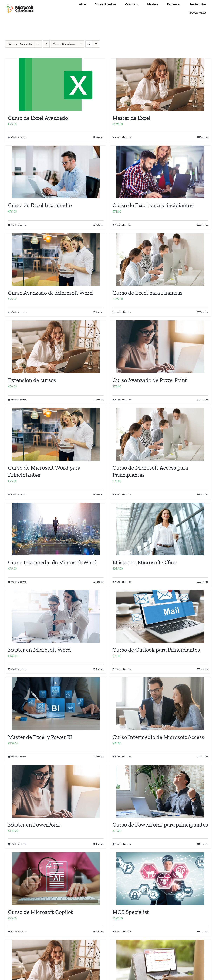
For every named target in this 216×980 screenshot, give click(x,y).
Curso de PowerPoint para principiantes (160, 825)
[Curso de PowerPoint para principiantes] (160, 791)
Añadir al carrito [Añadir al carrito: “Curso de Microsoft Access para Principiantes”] (123, 494)
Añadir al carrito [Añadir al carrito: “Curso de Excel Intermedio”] (18, 225)
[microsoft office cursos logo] (20, 6)
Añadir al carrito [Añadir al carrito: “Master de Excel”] (123, 137)
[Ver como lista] (96, 44)
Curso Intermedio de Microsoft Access (158, 737)
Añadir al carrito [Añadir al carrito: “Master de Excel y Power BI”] (18, 757)
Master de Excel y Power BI (40, 737)
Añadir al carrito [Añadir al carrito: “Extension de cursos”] (18, 400)
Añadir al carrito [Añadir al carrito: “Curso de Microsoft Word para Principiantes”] (18, 494)
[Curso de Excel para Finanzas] (160, 259)
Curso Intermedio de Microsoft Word (52, 562)
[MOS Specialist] (160, 879)
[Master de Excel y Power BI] (56, 704)
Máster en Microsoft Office (144, 562)
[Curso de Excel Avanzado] (56, 85)
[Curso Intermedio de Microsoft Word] (56, 529)
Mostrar (64, 44)
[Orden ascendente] (46, 44)
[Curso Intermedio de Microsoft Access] (160, 704)
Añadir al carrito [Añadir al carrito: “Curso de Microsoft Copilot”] (18, 931)
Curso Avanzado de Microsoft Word (50, 293)
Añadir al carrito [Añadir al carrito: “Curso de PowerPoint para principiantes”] (123, 844)
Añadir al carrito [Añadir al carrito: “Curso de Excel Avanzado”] (18, 137)
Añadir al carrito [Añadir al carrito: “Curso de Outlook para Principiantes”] (123, 669)
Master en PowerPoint (34, 825)
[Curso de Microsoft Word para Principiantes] (56, 434)
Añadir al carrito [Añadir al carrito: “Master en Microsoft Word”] (18, 669)
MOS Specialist (131, 912)
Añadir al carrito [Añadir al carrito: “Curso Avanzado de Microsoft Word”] (18, 312)
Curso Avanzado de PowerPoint (150, 380)
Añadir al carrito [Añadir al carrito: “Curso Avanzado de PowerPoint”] (123, 400)
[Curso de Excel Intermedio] (56, 172)
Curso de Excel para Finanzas (148, 293)
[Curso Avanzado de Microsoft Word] (56, 259)
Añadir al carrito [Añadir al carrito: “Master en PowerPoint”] (18, 844)
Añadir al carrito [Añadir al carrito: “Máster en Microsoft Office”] (123, 582)
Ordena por (20, 44)
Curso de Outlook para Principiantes (156, 650)
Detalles (99, 137)
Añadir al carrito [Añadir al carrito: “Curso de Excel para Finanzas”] (123, 312)
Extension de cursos (32, 380)
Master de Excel (131, 118)
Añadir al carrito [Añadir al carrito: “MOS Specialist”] (123, 931)
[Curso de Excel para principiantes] (160, 172)
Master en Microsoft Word (39, 650)
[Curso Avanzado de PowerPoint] (160, 347)
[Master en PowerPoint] (56, 791)
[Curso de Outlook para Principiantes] (160, 616)
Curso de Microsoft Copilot (40, 912)
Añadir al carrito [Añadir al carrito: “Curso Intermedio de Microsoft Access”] (123, 757)
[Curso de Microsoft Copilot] (56, 879)
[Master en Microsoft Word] (56, 616)
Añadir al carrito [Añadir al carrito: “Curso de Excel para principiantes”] (123, 225)
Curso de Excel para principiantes (153, 205)
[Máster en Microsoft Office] (160, 529)
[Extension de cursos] (56, 347)
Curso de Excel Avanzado (38, 118)
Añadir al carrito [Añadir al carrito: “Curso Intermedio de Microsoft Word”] (18, 582)
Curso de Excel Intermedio (40, 205)
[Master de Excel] (160, 85)
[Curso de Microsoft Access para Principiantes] (160, 434)
